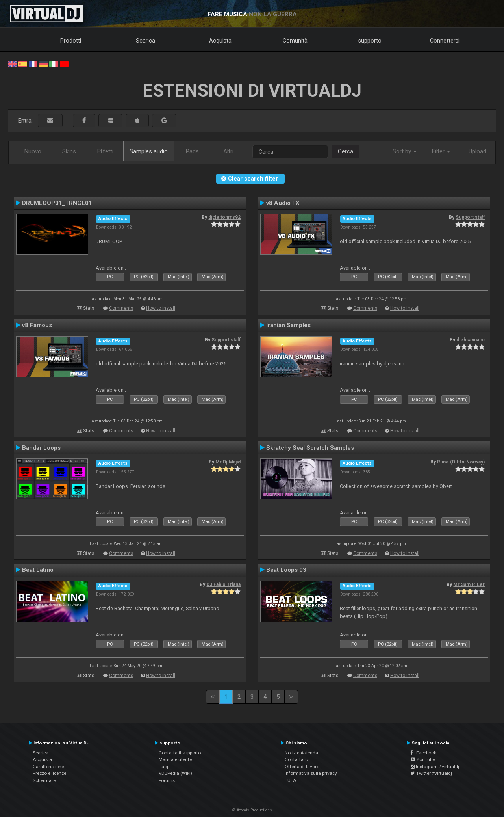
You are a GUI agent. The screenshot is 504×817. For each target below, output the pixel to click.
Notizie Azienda (301, 753)
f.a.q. (164, 767)
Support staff (470, 217)
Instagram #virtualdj (435, 767)
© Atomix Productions (252, 810)
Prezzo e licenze (49, 773)
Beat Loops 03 (286, 570)
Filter (441, 151)
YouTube (423, 759)
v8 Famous (37, 325)
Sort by (405, 151)
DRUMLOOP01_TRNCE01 (57, 203)
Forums (167, 780)
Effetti (105, 151)
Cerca (346, 151)
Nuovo (33, 151)
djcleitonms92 (224, 217)
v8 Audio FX (283, 203)
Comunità (295, 41)
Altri (228, 151)
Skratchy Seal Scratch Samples (310, 448)
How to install (161, 308)
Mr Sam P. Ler (469, 584)
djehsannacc (471, 340)
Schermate (44, 780)
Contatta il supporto (180, 753)
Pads (192, 151)
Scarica (145, 41)
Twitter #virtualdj (431, 773)
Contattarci (297, 759)
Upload (477, 151)
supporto (370, 41)
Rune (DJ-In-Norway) (461, 462)
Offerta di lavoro (302, 767)
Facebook (423, 753)
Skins (69, 151)
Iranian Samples (288, 325)
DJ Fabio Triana (223, 584)
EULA (291, 780)
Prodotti (71, 41)
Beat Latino (38, 570)
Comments (121, 308)
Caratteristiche (48, 767)
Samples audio (149, 151)
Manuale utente (175, 759)
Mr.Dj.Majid (228, 462)
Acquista (220, 41)
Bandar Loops (41, 448)
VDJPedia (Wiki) (175, 773)
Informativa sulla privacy (311, 773)
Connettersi (445, 41)
